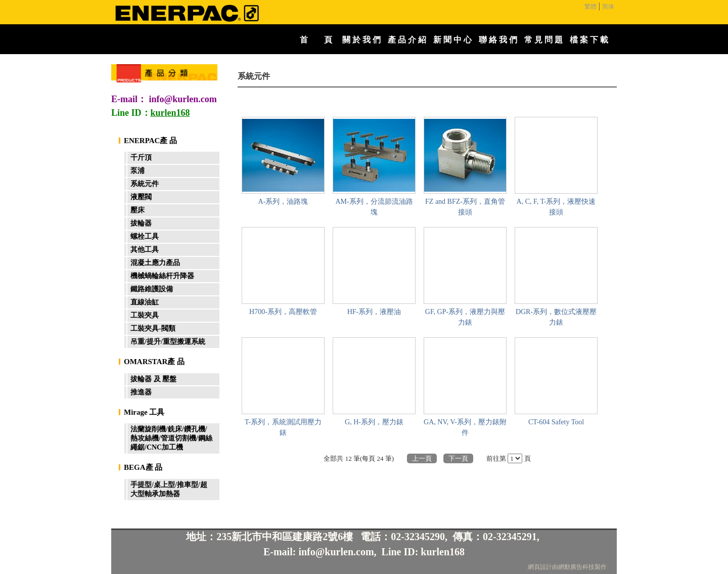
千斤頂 (141, 158)
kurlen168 (443, 552)
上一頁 (422, 458)
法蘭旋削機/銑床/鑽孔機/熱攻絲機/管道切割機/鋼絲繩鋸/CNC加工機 (171, 438)
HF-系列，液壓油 (374, 312)
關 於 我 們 (361, 40)
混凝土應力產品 (155, 263)
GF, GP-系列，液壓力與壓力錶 (465, 317)
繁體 (590, 7)
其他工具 (145, 250)
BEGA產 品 (143, 467)
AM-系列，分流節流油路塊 (374, 207)
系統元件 (145, 184)
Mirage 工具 (144, 412)
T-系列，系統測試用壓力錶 (283, 427)
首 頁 (316, 40)
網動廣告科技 (576, 567)
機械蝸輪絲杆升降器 (162, 276)
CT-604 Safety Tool (556, 422)
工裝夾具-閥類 (153, 328)
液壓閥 (141, 197)
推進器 (141, 392)
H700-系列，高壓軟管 (283, 312)
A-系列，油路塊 (283, 202)
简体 (608, 7)
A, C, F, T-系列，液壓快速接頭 (556, 207)
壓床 (138, 210)
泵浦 (138, 171)
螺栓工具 (145, 236)
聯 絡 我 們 (498, 40)
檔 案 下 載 (589, 40)
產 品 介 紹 (407, 40)
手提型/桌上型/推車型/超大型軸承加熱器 (169, 489)
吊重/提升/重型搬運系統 (168, 342)
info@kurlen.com (183, 99)
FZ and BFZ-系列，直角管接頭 (465, 207)
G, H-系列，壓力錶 (374, 422)
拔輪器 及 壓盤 (153, 379)
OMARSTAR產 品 (154, 362)
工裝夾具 (145, 315)
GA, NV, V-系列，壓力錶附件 (465, 427)
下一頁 (458, 458)
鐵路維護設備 (152, 289)
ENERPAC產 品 (150, 141)
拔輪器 (141, 223)
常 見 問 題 (543, 40)
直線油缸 (145, 302)
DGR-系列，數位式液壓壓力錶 (556, 317)
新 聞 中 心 (452, 40)
